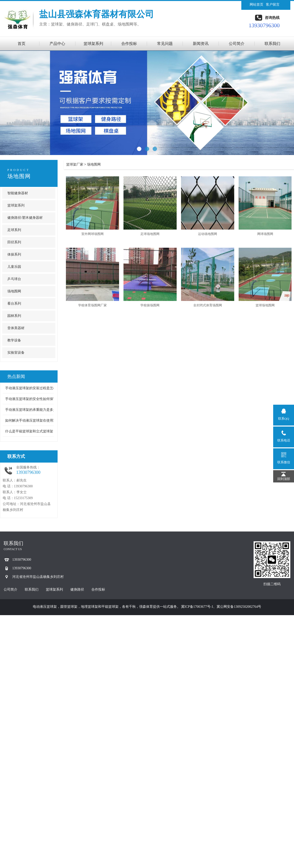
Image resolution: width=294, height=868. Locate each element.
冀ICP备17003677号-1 (197, 607)
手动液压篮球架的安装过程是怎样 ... (33, 388)
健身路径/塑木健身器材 (25, 218)
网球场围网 (265, 234)
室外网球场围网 (92, 234)
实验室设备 (16, 353)
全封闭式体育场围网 (208, 305)
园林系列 (14, 316)
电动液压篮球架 (45, 607)
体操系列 (14, 254)
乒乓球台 (14, 279)
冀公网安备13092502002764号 (239, 607)
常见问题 (165, 44)
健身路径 (77, 589)
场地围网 (19, 176)
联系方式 (16, 456)
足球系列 (14, 230)
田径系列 (14, 242)
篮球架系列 (93, 44)
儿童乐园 (14, 267)
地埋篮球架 (89, 607)
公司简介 (237, 44)
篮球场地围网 (265, 305)
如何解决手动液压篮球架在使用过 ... (33, 421)
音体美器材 (16, 328)
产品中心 (57, 44)
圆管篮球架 (69, 607)
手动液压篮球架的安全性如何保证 (31, 399)
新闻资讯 (201, 44)
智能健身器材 (18, 193)
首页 (22, 44)
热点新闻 (16, 376)
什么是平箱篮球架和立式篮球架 (29, 431)
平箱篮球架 (110, 607)
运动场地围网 (208, 234)
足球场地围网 (150, 234)
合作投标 (129, 44)
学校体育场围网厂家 (92, 305)
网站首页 (257, 5)
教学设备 (14, 340)
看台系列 (14, 304)
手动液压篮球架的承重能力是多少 (31, 410)
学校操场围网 (150, 305)
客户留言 (273, 5)
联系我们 (272, 44)
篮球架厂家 (75, 164)
